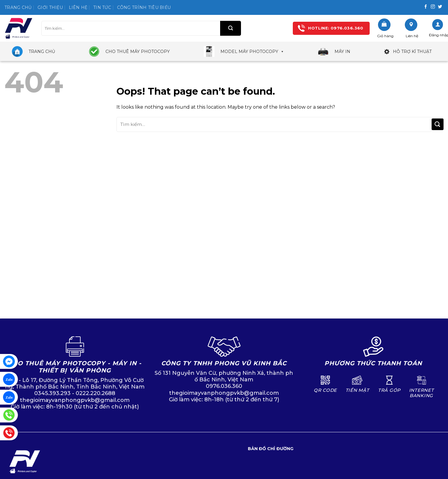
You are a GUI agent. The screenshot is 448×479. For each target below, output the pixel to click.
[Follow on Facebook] (426, 7)
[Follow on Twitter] (440, 7)
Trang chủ (18, 7)
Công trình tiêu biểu (144, 7)
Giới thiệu (50, 7)
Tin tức (102, 7)
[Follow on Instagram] (433, 7)
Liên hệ (78, 7)
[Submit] (231, 28)
